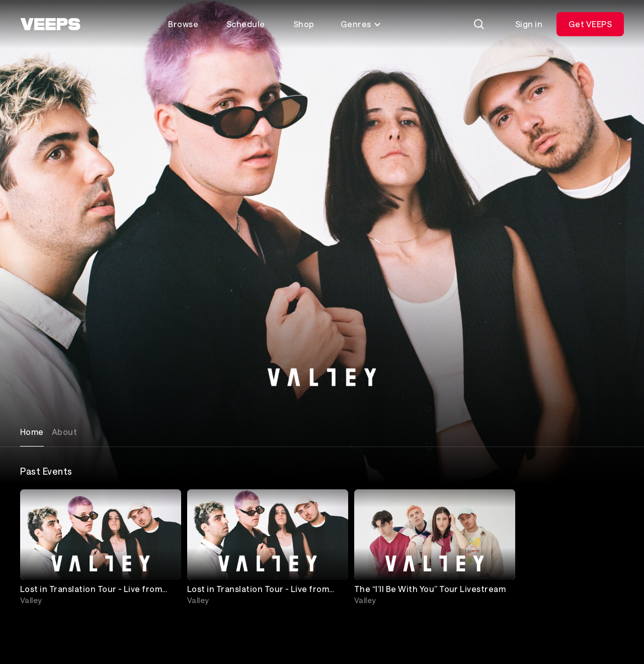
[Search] (479, 24)
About (64, 432)
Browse (183, 24)
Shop (304, 24)
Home (32, 432)
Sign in (529, 24)
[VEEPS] (50, 24)
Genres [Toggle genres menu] (361, 24)
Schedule (246, 24)
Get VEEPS (590, 24)
